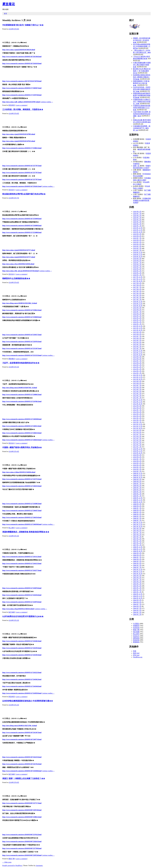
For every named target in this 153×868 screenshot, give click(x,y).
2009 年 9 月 (137, 480)
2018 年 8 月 (137, 261)
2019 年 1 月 (137, 250)
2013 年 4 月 (137, 392)
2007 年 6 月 (137, 535)
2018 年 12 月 (138, 253)
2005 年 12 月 (138, 570)
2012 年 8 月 (137, 408)
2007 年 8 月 (137, 531)
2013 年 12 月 (138, 375)
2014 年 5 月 (137, 365)
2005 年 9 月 (137, 576)
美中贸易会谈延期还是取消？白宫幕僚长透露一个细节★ (142, 46)
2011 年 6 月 (137, 437)
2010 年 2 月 (137, 469)
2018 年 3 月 (137, 271)
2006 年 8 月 (137, 555)
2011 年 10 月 (138, 428)
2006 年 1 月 (137, 567)
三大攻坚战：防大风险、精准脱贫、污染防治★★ (23, 109)
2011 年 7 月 (137, 435)
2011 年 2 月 (137, 445)
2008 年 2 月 (137, 518)
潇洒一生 (136, 166)
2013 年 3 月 (137, 394)
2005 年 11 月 (138, 572)
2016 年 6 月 (137, 314)
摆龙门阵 (12, 859)
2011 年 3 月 (137, 443)
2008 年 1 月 (137, 520)
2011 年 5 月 (137, 439)
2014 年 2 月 (137, 371)
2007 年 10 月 (138, 527)
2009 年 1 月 (137, 496)
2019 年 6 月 (137, 240)
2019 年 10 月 (138, 232)
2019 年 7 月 (137, 238)
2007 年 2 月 (137, 543)
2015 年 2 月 (137, 347)
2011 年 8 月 (137, 432)
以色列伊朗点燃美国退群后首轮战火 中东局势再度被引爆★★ (28, 701)
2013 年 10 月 (138, 379)
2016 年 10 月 (138, 306)
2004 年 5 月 (137, 608)
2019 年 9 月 (137, 234)
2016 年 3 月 (137, 320)
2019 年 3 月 (137, 246)
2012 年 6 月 (137, 412)
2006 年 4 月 (137, 563)
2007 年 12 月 (138, 522)
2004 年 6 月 (137, 606)
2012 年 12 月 (138, 400)
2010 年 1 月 (137, 471)
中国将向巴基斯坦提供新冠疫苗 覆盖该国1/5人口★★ (142, 108)
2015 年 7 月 (137, 336)
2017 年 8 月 (137, 285)
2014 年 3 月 (137, 369)
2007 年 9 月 (137, 529)
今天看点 (136, 624)
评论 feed (136, 655)
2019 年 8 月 (137, 236)
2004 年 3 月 (137, 612)
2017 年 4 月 (137, 293)
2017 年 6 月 (137, 289)
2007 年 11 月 (138, 525)
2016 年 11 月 (138, 304)
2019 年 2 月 (137, 248)
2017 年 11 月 (138, 279)
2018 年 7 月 (137, 263)
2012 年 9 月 (137, 406)
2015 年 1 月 (137, 349)
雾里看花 (9, 4)
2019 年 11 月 (138, 230)
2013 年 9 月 (137, 381)
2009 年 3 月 (137, 492)
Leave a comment (21, 105)
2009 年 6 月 (137, 486)
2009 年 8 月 (137, 482)
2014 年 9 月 (137, 357)
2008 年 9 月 (137, 504)
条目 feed (136, 653)
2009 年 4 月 (137, 490)
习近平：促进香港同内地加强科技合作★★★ (21, 363)
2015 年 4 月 (137, 342)
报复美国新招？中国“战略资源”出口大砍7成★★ (141, 83)
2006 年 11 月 (138, 549)
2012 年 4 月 (137, 416)
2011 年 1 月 (137, 447)
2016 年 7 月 (137, 312)
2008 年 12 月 (138, 498)
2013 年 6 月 (137, 387)
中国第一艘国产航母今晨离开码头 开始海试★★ (22, 447)
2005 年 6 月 (137, 582)
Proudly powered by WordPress (12, 866)
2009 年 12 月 (138, 473)
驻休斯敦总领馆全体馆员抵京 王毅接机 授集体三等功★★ (142, 77)
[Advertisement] (63, 35)
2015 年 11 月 (138, 328)
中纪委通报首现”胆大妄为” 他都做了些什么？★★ (23, 25)
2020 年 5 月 (137, 218)
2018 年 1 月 (137, 275)
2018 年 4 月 (137, 269)
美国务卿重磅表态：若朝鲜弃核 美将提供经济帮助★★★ (26, 532)
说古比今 (12, 190)
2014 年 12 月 (138, 351)
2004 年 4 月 (137, 610)
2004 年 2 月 (137, 615)
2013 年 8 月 (137, 383)
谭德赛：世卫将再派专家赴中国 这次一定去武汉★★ (142, 40)
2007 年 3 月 (137, 541)
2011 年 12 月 (138, 424)
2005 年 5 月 (137, 584)
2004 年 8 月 (137, 602)
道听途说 (136, 638)
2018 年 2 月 (137, 273)
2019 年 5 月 (137, 242)
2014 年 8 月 (137, 359)
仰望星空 (136, 626)
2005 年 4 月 (137, 586)
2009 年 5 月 (137, 488)
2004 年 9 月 (137, 600)
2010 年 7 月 (137, 459)
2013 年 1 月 (137, 398)
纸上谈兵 (12, 528)
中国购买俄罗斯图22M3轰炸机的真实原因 (142, 200)
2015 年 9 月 (137, 332)
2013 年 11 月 (138, 377)
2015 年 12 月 (138, 326)
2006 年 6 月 (137, 559)
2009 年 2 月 (137, 494)
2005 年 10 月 (138, 574)
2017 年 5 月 (137, 291)
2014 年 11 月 (138, 353)
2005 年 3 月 (137, 588)
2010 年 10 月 (138, 453)
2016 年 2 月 (137, 322)
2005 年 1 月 (137, 592)
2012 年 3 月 (137, 418)
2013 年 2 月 (137, 396)
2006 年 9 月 (137, 553)
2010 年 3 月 (137, 467)
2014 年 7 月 (137, 361)
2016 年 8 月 (137, 310)
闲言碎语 (12, 105)
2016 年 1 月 (137, 324)
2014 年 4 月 (137, 367)
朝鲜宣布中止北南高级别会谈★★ (16, 278)
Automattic (39, 866)
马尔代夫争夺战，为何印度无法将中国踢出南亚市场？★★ (142, 89)
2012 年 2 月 (137, 420)
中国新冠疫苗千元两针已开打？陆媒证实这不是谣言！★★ (142, 102)
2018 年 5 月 (137, 267)
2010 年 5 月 (137, 463)
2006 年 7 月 (137, 557)
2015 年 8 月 (137, 334)
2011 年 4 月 (137, 441)
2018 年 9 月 (137, 259)
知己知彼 (12, 612)
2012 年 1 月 (137, 422)
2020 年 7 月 (137, 214)
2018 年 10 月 (138, 257)
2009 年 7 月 (137, 484)
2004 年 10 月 (138, 598)
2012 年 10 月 (138, 404)
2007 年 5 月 (137, 537)
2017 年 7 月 (137, 287)
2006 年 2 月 (137, 565)
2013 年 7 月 (137, 385)
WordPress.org (138, 657)
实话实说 (136, 628)
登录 (135, 651)
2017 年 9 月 (137, 283)
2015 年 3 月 (137, 345)
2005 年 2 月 (137, 590)
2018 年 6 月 (137, 265)
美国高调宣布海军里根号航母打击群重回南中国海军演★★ (142, 95)
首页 (5, 14)
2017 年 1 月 (137, 300)
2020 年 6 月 (137, 216)
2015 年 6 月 (137, 338)
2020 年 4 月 (137, 220)
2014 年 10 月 (138, 355)
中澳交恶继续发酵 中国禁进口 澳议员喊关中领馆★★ (142, 65)
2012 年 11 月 (138, 402)
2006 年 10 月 (138, 551)
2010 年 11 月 (138, 451)
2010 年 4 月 (137, 465)
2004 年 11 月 (138, 596)
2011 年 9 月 (137, 430)
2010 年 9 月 (137, 455)
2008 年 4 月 (137, 514)
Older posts (7, 862)
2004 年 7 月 (137, 604)
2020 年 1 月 (137, 226)
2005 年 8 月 (137, 578)
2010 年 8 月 (137, 457)
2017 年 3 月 (137, 295)
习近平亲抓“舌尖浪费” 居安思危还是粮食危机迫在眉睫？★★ (142, 114)
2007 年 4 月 (137, 539)
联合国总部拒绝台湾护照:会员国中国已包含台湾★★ (24, 194)
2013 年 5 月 (137, 390)
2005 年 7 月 (137, 580)
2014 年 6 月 (137, 363)
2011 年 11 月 (138, 426)
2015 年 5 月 (137, 340)
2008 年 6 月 (137, 510)
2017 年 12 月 (138, 277)
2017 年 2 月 (137, 297)
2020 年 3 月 (137, 222)
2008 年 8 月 (137, 506)
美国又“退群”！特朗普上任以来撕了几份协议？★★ (24, 778)
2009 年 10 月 (138, 477)
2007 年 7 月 (137, 533)
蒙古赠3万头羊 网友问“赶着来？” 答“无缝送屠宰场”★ (142, 71)
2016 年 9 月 (137, 308)
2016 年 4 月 (137, 318)
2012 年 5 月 (137, 414)
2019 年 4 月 (137, 244)
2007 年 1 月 (137, 545)
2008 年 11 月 (138, 500)
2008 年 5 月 (137, 512)
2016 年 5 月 (137, 316)
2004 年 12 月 (138, 594)
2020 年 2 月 (137, 224)
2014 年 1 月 (137, 373)
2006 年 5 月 (137, 561)
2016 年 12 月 (138, 302)
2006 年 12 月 (138, 547)
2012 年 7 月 (137, 410)
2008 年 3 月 (137, 516)
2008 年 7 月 (137, 508)
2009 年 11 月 (138, 475)
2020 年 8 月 (137, 212)
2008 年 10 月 (138, 502)
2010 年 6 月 (137, 461)
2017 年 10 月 (138, 281)
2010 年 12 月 (138, 449)
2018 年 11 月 (138, 255)
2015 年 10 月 (138, 330)
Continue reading (47, 102)
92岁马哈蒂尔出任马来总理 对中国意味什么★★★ (23, 616)
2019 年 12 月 (138, 228)
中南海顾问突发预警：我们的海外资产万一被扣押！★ (142, 128)
